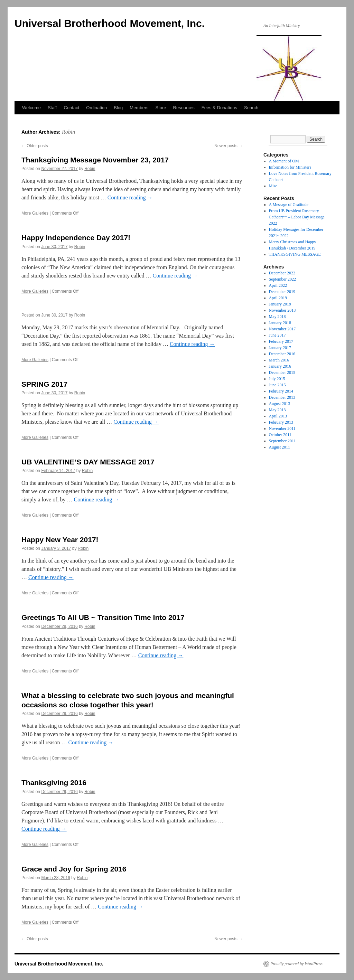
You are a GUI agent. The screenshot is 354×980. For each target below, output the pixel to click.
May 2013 (277, 410)
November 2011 (282, 428)
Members (139, 108)
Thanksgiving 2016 (54, 783)
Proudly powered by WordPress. (297, 964)
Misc (273, 186)
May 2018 (277, 317)
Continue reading (130, 197)
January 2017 (280, 348)
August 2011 (280, 447)
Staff (52, 108)
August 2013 (280, 404)
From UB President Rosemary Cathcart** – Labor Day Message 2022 (297, 217)
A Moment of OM (284, 161)
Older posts (35, 146)
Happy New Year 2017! (60, 540)
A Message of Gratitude (289, 205)
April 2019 (278, 298)
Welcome (31, 108)
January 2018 (280, 323)
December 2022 (282, 273)
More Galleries (35, 213)
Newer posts (229, 146)
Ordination (96, 108)
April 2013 (278, 416)
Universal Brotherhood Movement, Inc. (110, 23)
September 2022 (282, 279)
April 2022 (278, 285)
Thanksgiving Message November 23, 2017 (95, 160)
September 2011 (282, 441)
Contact (71, 108)
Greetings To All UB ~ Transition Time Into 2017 (103, 617)
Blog (118, 108)
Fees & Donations (219, 108)
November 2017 (282, 329)
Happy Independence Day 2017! (76, 238)
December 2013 (282, 397)
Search (251, 108)
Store (161, 108)
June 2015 (277, 385)
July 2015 (277, 379)
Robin (68, 132)
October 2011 (280, 435)
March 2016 (279, 360)
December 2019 (282, 292)
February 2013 (281, 422)
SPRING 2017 (44, 384)
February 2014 (281, 391)
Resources (184, 108)
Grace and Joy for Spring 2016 (74, 869)
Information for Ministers (290, 167)
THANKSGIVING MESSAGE (295, 254)
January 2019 (280, 304)
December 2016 (282, 354)
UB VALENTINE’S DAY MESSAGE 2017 (88, 462)
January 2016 (280, 366)
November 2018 (282, 310)
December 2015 (282, 373)
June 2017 (277, 335)
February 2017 (281, 341)
